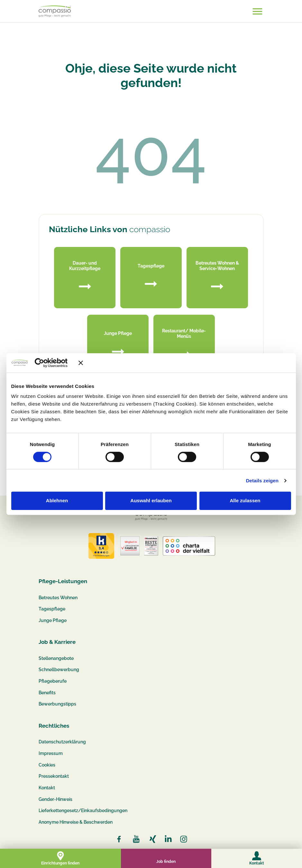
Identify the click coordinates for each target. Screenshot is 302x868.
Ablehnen (57, 500)
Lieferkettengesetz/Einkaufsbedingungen (83, 811)
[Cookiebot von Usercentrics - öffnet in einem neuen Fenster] (49, 363)
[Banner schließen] (185, 363)
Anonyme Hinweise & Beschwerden (76, 822)
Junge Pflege (53, 620)
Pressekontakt (54, 776)
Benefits (47, 693)
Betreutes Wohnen (58, 598)
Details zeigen (262, 481)
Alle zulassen (245, 500)
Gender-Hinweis (55, 799)
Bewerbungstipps (57, 704)
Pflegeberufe (53, 681)
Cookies (47, 765)
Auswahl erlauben (151, 500)
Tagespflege (52, 609)
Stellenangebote (56, 658)
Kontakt (47, 788)
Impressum (51, 753)
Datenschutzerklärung (62, 742)
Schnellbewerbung (59, 670)
